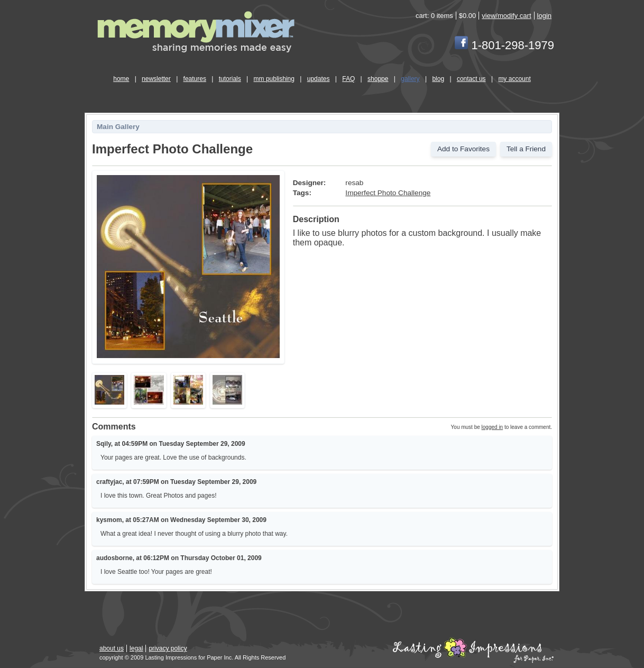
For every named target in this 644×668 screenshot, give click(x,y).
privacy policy (168, 648)
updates (319, 79)
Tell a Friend (526, 149)
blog (438, 79)
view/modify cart (506, 16)
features (195, 79)
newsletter (156, 79)
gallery (410, 79)
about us (112, 648)
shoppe (378, 79)
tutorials (230, 79)
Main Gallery (118, 127)
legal (136, 648)
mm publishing (274, 79)
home (121, 79)
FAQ (348, 79)
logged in (493, 427)
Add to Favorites (463, 149)
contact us (471, 79)
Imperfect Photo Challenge (388, 193)
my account (514, 79)
